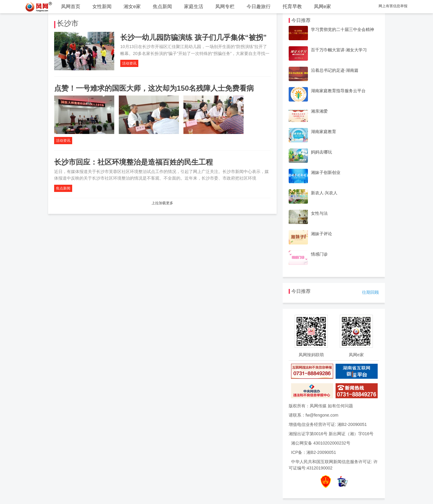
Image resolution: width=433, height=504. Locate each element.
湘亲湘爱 (319, 111)
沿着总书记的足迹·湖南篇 (335, 70)
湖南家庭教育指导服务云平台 (338, 91)
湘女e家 (132, 6)
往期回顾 (370, 292)
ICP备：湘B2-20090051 (313, 452)
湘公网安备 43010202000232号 (321, 443)
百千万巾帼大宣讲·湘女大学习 (339, 50)
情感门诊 (319, 254)
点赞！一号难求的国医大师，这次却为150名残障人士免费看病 (154, 88)
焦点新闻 (162, 6)
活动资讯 (129, 63)
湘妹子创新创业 (326, 172)
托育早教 (292, 6)
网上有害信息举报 (393, 6)
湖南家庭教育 (324, 132)
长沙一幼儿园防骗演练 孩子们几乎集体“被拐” (193, 37)
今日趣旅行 (259, 6)
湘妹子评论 (321, 234)
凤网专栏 (225, 6)
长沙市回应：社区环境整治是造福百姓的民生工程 (134, 162)
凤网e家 (322, 6)
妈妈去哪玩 (321, 152)
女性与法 (319, 213)
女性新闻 (102, 6)
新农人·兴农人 (324, 193)
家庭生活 (194, 6)
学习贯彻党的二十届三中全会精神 (342, 29)
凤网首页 (71, 6)
